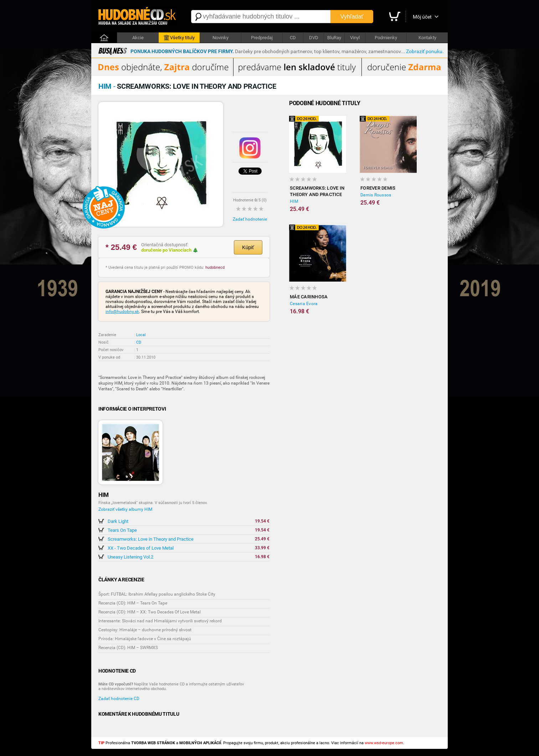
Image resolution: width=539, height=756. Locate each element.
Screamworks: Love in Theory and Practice (151, 539)
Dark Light (118, 521)
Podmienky (386, 38)
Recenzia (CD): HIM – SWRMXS (128, 648)
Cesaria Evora (304, 304)
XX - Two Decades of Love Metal (141, 548)
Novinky (220, 38)
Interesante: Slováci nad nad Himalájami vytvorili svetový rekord (160, 621)
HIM (294, 201)
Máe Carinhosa (309, 297)
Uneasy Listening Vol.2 (130, 557)
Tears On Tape (122, 530)
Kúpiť (248, 247)
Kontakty (427, 38)
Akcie (138, 38)
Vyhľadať (352, 17)
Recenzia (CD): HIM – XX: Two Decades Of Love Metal (150, 612)
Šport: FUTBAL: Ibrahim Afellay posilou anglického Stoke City (157, 594)
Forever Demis (378, 188)
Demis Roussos (376, 195)
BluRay (334, 38)
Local (141, 335)
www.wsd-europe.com (384, 743)
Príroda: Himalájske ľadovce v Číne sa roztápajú (145, 639)
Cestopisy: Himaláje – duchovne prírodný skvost (145, 630)
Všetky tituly (179, 38)
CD (293, 38)
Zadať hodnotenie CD (119, 699)
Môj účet (422, 17)
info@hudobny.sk (122, 312)
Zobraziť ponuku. (425, 51)
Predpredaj (262, 38)
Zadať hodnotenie (250, 219)
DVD (314, 38)
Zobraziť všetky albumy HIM (125, 509)
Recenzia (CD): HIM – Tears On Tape (133, 603)
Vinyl (355, 38)
